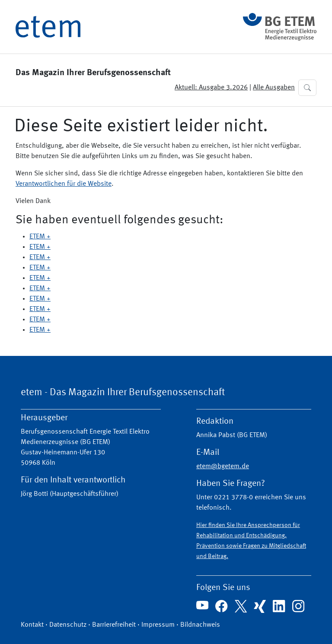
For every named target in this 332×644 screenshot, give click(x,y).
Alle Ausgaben (274, 88)
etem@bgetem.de (223, 466)
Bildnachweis (200, 625)
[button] (307, 88)
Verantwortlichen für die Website (64, 184)
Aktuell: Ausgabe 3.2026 (211, 88)
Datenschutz (68, 625)
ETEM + (40, 237)
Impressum (158, 625)
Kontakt (32, 625)
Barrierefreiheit (114, 625)
